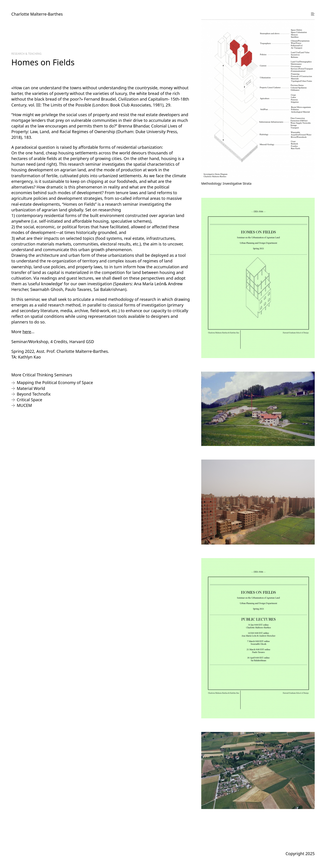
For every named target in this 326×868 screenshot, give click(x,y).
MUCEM (24, 405)
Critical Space (30, 400)
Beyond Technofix (34, 394)
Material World (31, 388)
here (27, 332)
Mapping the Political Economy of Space (55, 382)
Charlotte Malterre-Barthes (37, 14)
